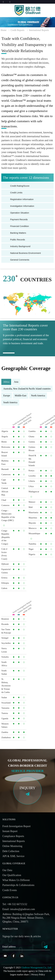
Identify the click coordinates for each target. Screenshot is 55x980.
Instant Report (10, 831)
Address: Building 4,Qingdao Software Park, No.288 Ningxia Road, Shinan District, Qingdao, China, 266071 (26, 918)
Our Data (7, 870)
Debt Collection (11, 851)
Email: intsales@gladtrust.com (19, 909)
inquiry (27, 788)
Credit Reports (18, 30)
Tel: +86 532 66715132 (15, 904)
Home (4, 30)
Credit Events (10, 890)
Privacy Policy (38, 975)
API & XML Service (13, 856)
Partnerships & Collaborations (18, 885)
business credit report (18, 971)
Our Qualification (12, 875)
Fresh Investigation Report (17, 826)
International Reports (39, 30)
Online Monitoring (12, 846)
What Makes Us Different (16, 880)
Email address (9, 947)
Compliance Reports (13, 836)
